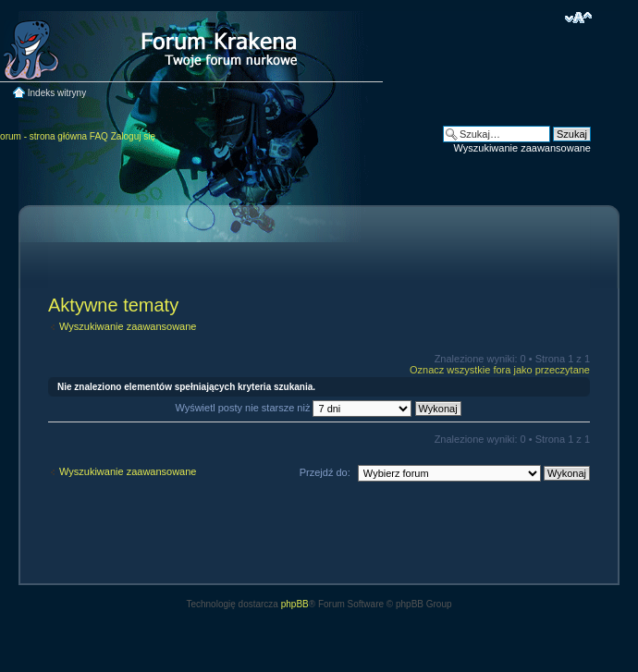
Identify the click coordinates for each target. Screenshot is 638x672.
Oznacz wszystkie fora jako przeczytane (500, 370)
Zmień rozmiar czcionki (578, 18)
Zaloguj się (133, 136)
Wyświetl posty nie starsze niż (318, 408)
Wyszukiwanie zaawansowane (522, 148)
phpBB (295, 604)
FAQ (99, 136)
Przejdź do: (325, 472)
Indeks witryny (57, 93)
